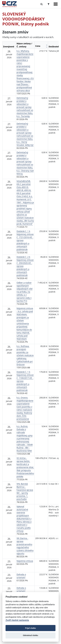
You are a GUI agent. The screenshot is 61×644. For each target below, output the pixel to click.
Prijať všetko (31, 628)
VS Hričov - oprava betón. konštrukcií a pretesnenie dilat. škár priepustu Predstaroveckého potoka (25, 467)
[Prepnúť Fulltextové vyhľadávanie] (42, 4)
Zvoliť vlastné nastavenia (17, 620)
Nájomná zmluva (25, 561)
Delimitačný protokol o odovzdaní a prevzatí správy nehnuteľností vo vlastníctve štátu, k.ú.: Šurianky (25, 107)
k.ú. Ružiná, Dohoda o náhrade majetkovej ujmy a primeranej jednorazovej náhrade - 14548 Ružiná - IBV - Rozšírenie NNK (25, 439)
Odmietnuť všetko (30, 635)
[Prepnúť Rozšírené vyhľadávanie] (49, 4)
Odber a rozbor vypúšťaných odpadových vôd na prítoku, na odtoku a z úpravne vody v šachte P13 (25, 292)
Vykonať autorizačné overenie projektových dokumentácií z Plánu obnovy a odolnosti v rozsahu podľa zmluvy (24, 519)
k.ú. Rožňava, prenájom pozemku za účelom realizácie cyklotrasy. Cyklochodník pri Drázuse (25, 355)
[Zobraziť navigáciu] (56, 4)
